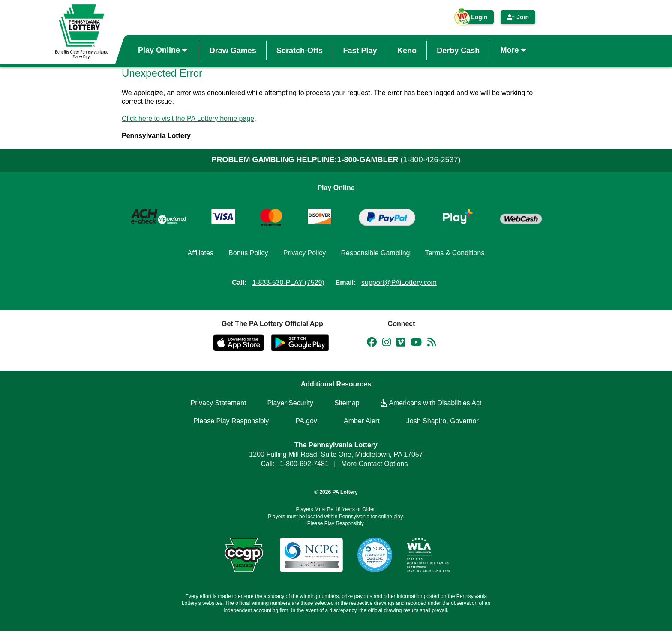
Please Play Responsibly (231, 421)
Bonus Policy (248, 253)
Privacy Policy (305, 253)
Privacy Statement (219, 403)
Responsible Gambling (375, 253)
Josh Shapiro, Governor (442, 421)
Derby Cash (458, 50)
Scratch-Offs (300, 50)
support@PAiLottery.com (399, 283)
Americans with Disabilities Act (431, 403)
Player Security (290, 403)
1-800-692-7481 (304, 464)
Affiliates (201, 253)
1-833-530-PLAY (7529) (288, 283)
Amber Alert (362, 421)
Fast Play (360, 50)
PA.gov (306, 421)
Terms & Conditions (455, 253)
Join (518, 17)
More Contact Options (375, 464)
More (514, 50)
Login (475, 19)
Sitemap (347, 403)
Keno (407, 50)
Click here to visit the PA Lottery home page (188, 118)
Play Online (163, 50)
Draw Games (233, 50)
